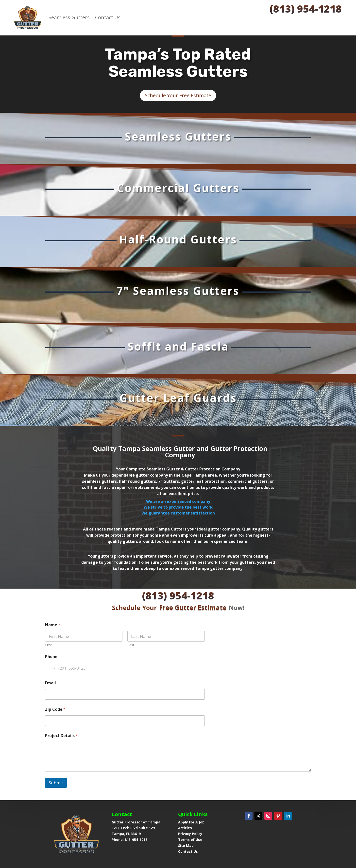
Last (131, 607)
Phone (51, 619)
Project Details (61, 698)
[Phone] (178, 630)
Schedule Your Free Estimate (178, 95)
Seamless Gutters (69, 17)
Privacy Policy (190, 834)
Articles (185, 828)
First (49, 607)
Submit (56, 744)
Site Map (186, 845)
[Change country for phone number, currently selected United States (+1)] (51, 630)
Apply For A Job (191, 822)
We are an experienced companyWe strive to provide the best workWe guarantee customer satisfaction (178, 507)
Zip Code (55, 671)
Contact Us (108, 17)
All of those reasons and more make (119, 529)
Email (52, 645)
